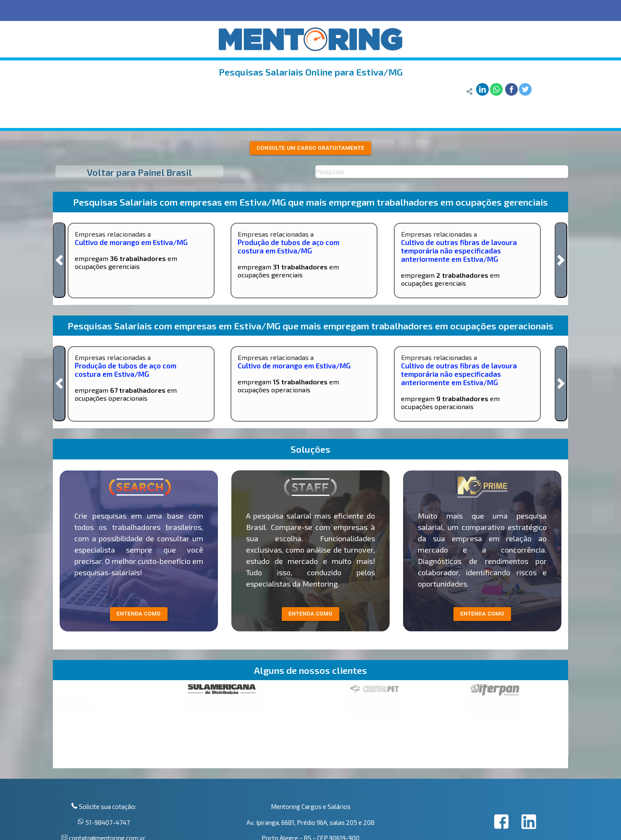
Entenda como (482, 614)
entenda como (139, 614)
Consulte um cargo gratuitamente (310, 148)
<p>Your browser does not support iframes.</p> (311, 726)
